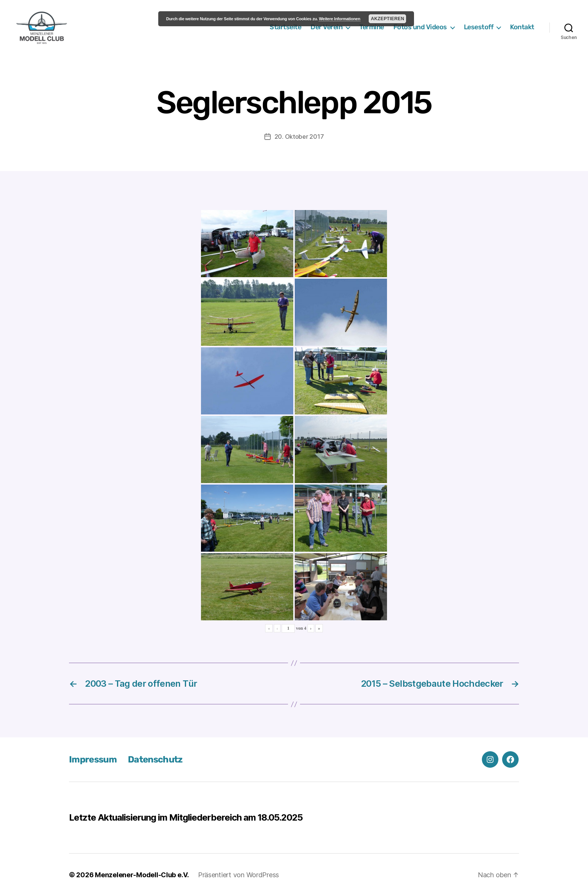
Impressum (93, 759)
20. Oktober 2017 (299, 137)
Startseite (285, 27)
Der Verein (326, 27)
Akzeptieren (388, 19)
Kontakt (522, 27)
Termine (372, 27)
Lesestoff (479, 27)
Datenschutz (155, 759)
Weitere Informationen (339, 19)
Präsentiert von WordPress (238, 875)
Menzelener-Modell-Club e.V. (142, 875)
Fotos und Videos (420, 27)
